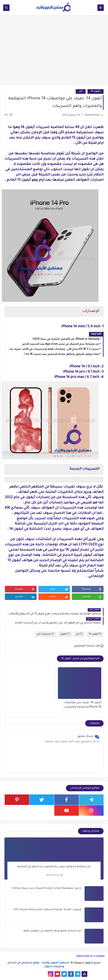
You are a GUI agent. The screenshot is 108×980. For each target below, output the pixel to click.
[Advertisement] (54, 52)
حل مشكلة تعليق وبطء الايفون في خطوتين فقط (52, 931)
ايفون (65, 634)
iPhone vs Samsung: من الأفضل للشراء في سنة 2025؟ (66, 339)
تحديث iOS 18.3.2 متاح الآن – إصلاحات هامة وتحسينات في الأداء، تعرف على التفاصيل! (53, 349)
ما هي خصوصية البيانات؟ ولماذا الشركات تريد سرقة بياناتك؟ (46, 888)
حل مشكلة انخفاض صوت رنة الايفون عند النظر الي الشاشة (54, 867)
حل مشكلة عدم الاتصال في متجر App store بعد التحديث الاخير (61, 344)
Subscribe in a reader (91, 956)
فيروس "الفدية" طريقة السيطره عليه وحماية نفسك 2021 (47, 910)
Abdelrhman (55, 875)
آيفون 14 (96, 91)
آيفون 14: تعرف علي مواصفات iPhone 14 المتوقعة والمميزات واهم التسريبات (82, 705)
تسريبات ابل (46, 634)
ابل (81, 91)
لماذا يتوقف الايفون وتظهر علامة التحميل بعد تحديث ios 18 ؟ (61, 355)
